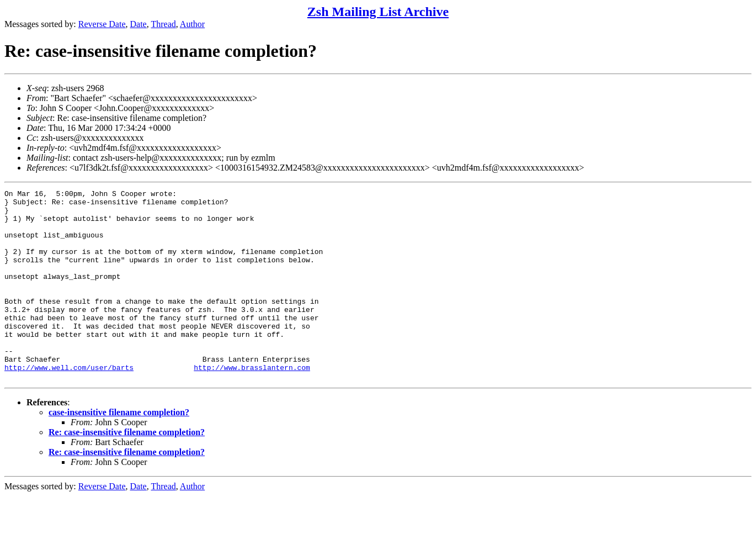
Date (139, 24)
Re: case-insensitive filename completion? (127, 470)
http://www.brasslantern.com (252, 404)
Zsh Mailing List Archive (378, 12)
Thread (163, 24)
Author (192, 24)
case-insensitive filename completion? (119, 450)
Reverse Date (102, 24)
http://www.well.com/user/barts (69, 404)
